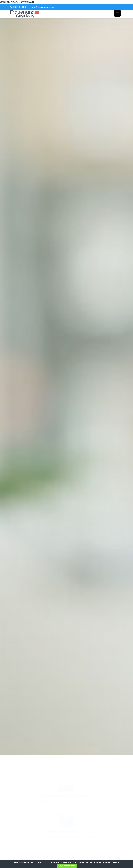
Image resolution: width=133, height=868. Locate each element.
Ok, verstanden (67, 866)
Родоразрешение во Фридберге (67, 834)
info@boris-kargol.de (41, 7)
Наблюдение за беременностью (67, 798)
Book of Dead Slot (82, 761)
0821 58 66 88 (18, 7)
